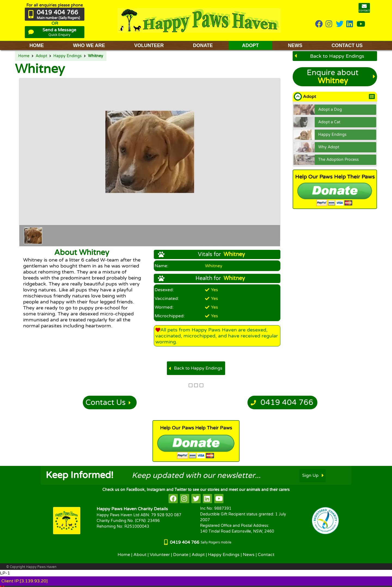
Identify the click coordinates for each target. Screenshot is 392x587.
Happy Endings (68, 56)
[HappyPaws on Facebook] (319, 24)
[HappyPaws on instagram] (329, 24)
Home (24, 56)
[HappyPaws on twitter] (340, 24)
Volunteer (160, 555)
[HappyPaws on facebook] (173, 499)
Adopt (41, 56)
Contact (266, 555)
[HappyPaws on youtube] (361, 24)
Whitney (96, 56)
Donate (181, 555)
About (140, 555)
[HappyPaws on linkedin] (350, 24)
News (249, 555)
